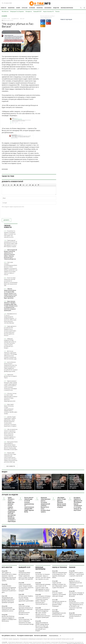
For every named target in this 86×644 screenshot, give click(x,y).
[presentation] (15, 214)
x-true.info (4, 642)
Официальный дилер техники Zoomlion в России (75, 616)
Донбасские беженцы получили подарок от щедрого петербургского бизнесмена (9, 619)
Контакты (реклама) (40, 635)
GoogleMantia (15, 19)
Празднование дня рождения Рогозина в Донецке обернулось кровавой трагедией (8, 600)
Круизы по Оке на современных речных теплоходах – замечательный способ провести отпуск (76, 584)
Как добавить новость (9, 635)
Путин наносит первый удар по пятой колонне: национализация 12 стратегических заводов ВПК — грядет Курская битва (30, 505)
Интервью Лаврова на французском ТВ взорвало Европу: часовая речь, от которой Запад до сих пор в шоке (78, 504)
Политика (40, 8)
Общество (56, 8)
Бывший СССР (37, 11)
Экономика (48, 8)
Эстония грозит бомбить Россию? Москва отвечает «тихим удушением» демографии (26, 598)
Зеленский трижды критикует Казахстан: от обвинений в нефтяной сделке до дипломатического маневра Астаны (26, 610)
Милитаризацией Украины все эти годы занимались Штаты (8, 609)
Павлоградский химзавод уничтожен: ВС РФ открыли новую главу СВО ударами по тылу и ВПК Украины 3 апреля (11, 243)
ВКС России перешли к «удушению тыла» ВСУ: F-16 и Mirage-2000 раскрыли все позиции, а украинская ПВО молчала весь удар (11, 355)
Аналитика (11, 8)
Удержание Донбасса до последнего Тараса (10, 376)
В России (25, 8)
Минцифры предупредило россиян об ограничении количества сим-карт (59, 614)
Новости (4, 8)
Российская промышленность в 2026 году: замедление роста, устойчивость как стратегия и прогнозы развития (76, 605)
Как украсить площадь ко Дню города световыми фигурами (77, 594)
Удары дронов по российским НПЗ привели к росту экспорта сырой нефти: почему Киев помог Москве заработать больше (10, 331)
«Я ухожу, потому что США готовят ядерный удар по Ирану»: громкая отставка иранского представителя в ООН (11, 397)
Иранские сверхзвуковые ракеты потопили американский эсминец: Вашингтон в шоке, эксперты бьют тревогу (46, 505)
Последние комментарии (25, 635)
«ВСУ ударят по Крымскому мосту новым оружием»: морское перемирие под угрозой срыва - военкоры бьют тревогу (9, 577)
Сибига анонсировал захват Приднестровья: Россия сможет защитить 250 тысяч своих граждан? (26, 587)
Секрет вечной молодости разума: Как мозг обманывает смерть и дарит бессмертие (60, 585)
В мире (18, 8)
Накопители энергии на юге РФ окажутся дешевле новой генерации (59, 604)
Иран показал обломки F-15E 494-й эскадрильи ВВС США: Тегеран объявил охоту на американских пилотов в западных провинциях (11, 306)
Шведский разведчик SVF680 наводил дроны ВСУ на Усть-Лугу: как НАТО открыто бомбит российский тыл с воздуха (10, 343)
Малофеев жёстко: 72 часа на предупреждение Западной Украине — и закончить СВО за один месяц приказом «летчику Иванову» (10, 318)
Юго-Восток (5, 11)
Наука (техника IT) (48, 11)
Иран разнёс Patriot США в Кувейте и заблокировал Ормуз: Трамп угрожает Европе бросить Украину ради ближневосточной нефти (11, 446)
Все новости (11, 466)
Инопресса (29, 11)
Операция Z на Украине (17, 11)
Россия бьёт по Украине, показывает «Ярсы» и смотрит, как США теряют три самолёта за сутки (10, 234)
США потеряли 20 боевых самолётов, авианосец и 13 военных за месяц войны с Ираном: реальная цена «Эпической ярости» (10, 254)
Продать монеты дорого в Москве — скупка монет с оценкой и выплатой (77, 574)
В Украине (32, 8)
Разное (57, 11)
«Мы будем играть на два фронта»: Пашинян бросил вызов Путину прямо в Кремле (62, 502)
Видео (5, 472)
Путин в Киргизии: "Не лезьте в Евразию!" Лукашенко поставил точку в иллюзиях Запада (26, 622)
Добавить (6, 220)
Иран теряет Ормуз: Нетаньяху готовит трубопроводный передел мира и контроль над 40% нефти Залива (11, 409)
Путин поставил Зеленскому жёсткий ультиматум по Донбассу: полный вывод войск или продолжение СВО (11, 282)
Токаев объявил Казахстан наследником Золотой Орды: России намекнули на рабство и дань (9, 589)
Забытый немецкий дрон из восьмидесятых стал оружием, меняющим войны (60, 575)
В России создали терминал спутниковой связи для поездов (59, 594)
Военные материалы (67, 8)
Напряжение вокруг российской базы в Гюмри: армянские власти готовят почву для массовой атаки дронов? (26, 576)
